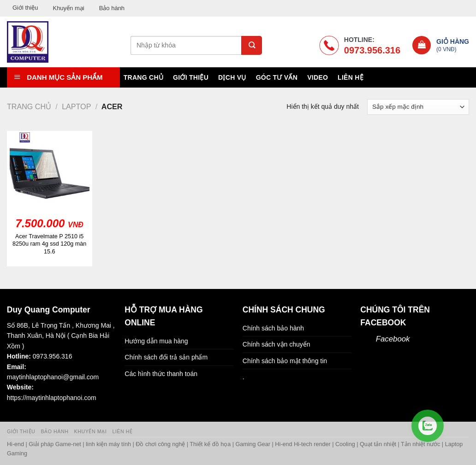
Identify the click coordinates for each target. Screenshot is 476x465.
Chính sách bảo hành (273, 328)
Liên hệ (351, 77)
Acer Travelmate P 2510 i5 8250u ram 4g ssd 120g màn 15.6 (49, 244)
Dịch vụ (232, 77)
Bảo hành (112, 8)
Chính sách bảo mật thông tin (285, 361)
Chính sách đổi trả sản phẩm (166, 357)
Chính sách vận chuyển (277, 344)
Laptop (76, 106)
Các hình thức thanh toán (161, 374)
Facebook (393, 339)
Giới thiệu (25, 8)
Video (318, 77)
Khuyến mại (68, 8)
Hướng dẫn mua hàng (156, 341)
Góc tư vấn (277, 77)
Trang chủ (143, 77)
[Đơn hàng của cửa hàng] (418, 107)
